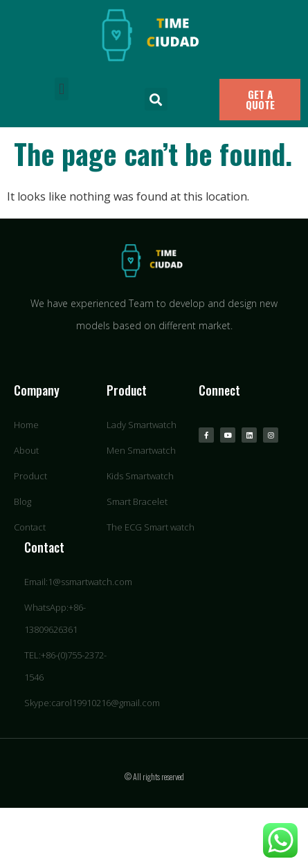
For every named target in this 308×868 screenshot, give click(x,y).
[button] (61, 89)
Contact (44, 547)
